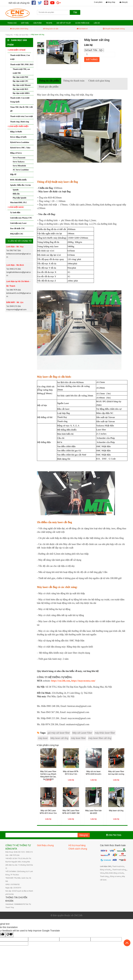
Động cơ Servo (16, 154)
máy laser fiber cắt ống (100, 739)
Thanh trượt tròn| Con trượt (21, 117)
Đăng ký (124, 2)
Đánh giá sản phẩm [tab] (49, 87)
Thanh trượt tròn (118, 867)
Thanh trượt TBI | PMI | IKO (22, 65)
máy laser (43, 739)
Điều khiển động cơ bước (114, 874)
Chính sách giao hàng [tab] (99, 81)
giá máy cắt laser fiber (59, 733)
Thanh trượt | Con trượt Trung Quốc (20, 101)
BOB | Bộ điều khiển (18, 180)
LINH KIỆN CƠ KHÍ (16, 51)
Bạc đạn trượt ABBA (21, 94)
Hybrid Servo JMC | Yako (20, 148)
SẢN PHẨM (37, 23)
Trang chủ (9, 35)
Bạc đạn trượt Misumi (22, 86)
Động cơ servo (116, 877)
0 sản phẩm (98, 2)
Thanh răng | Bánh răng (20, 122)
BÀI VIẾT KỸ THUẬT (64, 23)
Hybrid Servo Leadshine (20, 143)
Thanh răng (104, 877)
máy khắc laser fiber (105, 733)
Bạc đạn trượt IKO (20, 90)
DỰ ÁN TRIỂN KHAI (82, 23)
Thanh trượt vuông (119, 870)
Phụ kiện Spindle (20, 198)
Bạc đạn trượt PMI (20, 78)
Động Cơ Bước (16, 132)
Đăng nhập (110, 2)
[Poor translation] (9, 935)
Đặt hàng (92, 60)
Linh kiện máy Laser (18, 224)
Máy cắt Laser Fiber (82, 733)
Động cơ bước (105, 870)
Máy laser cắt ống (59, 739)
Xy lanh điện (15, 213)
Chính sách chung (78, 849)
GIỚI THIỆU (25, 23)
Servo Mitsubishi (19, 166)
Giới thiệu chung (45, 846)
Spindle (16, 190)
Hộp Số (13, 175)
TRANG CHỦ (12, 23)
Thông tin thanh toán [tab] (74, 81)
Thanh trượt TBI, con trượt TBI (21, 72)
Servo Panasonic (19, 158)
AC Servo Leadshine (21, 170)
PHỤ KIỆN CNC (17, 234)
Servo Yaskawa (19, 162)
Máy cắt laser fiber (22, 35)
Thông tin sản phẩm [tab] (49, 81)
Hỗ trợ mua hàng (77, 846)
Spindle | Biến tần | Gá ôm (20, 186)
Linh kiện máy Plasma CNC (21, 218)
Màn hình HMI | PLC (19, 203)
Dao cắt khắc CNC (18, 229)
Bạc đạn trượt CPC (21, 82)
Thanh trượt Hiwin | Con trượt (20, 58)
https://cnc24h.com (61, 681)
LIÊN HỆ (97, 23)
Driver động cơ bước (18, 138)
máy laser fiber (78, 739)
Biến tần (16, 194)
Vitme (102, 874)
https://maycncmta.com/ (83, 681)
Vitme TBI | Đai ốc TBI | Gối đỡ (21, 110)
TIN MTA (49, 23)
